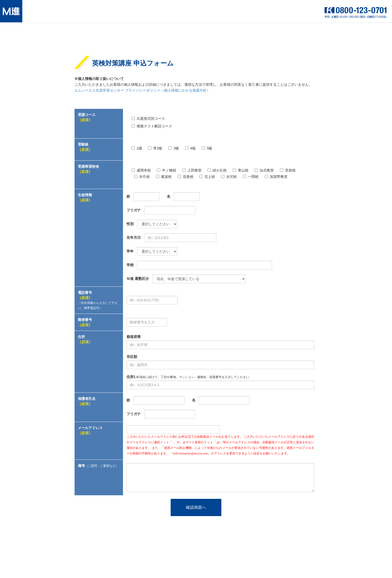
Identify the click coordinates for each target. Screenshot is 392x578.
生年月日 (134, 237)
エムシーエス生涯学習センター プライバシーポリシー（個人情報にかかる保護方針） (142, 90)
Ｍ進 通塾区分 (138, 279)
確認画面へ (196, 507)
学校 (130, 265)
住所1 (189, 377)
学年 (130, 251)
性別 (130, 224)
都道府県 (134, 337)
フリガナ (134, 210)
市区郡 (132, 357)
